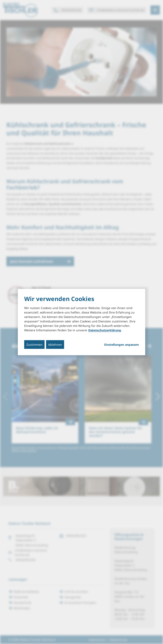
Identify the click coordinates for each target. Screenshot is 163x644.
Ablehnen (55, 344)
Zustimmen (34, 344)
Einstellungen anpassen (122, 344)
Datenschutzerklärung (105, 330)
